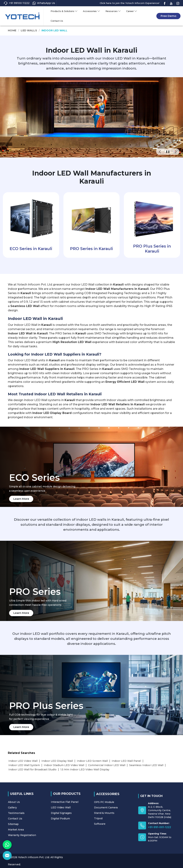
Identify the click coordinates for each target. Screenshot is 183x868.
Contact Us (57, 21)
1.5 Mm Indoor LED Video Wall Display (85, 769)
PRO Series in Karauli (91, 249)
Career (132, 11)
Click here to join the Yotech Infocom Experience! (130, 3)
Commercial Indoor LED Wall (107, 765)
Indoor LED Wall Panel (126, 761)
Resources (113, 11)
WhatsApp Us (44, 3)
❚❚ (168, 152)
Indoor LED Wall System (24, 765)
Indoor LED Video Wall (23, 761)
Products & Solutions (64, 11)
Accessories (91, 11)
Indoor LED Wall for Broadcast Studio (32, 769)
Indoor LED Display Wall (57, 761)
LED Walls (29, 30)
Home (12, 30)
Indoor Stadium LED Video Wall (64, 765)
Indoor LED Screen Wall (92, 761)
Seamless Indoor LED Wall (146, 765)
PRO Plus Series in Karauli (152, 249)
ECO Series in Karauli (31, 249)
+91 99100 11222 (17, 3)
